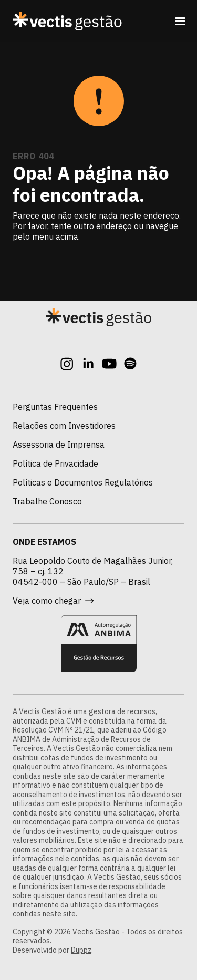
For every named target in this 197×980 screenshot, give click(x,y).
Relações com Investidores (64, 426)
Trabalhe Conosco (47, 501)
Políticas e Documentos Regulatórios (83, 482)
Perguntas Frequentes (55, 407)
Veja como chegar (53, 601)
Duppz (81, 950)
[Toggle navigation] (180, 21)
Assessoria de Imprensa (59, 445)
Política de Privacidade (55, 463)
